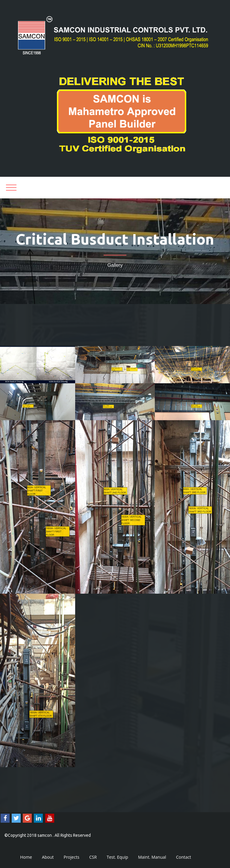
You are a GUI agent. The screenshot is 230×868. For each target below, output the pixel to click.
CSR (93, 857)
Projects (71, 857)
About (48, 857)
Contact (184, 857)
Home (26, 857)
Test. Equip (117, 857)
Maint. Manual (152, 857)
